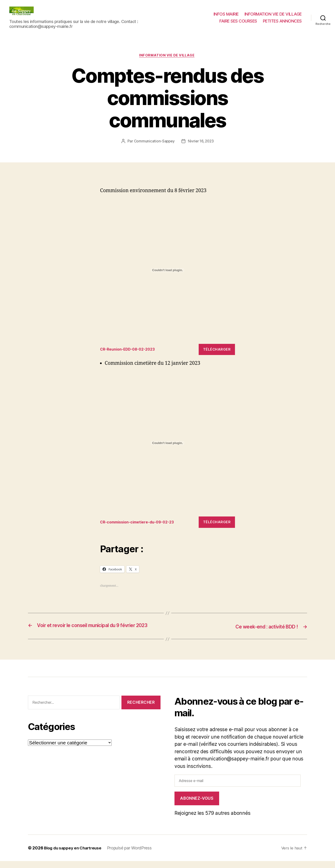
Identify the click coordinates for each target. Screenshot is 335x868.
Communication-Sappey (153, 142)
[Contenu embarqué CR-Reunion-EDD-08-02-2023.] (167, 271)
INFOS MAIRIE (226, 14)
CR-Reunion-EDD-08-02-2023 (130, 350)
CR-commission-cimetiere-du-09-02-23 (140, 523)
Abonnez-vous (197, 805)
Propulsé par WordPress (133, 855)
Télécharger (217, 350)
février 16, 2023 (201, 142)
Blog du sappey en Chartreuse (74, 855)
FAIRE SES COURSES (238, 21)
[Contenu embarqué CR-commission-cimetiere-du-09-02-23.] (167, 444)
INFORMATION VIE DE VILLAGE (273, 14)
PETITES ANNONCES (282, 21)
